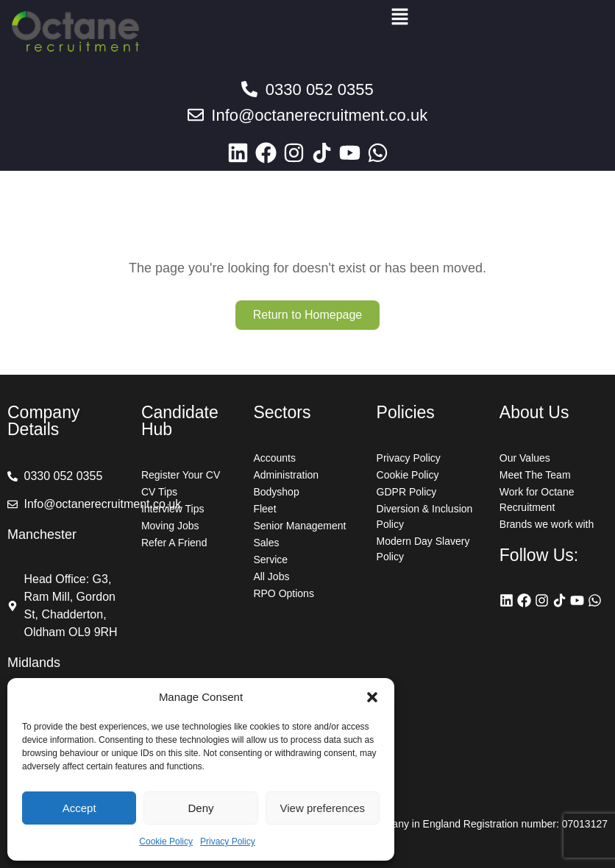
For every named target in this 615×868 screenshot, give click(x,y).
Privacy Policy (228, 841)
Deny (200, 808)
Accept (79, 808)
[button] (372, 697)
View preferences (323, 808)
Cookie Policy (166, 841)
